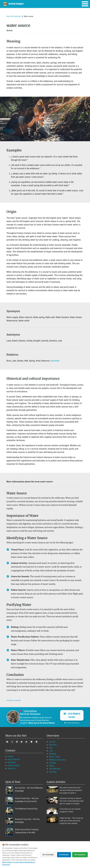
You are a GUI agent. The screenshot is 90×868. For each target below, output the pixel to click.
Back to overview (14, 700)
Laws (51, 751)
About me (11, 768)
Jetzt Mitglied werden (72, 715)
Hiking (51, 766)
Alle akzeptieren (80, 855)
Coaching (53, 772)
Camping (52, 763)
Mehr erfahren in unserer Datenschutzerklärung (19, 862)
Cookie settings (14, 765)
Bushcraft (53, 745)
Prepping (52, 754)
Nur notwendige (48, 855)
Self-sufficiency (55, 769)
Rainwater (55, 361)
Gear (51, 748)
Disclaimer (12, 762)
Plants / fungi (54, 757)
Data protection (14, 759)
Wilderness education (57, 760)
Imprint (10, 756)
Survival (52, 742)
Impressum (6, 865)
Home (9, 16)
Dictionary (17, 16)
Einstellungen (64, 855)
